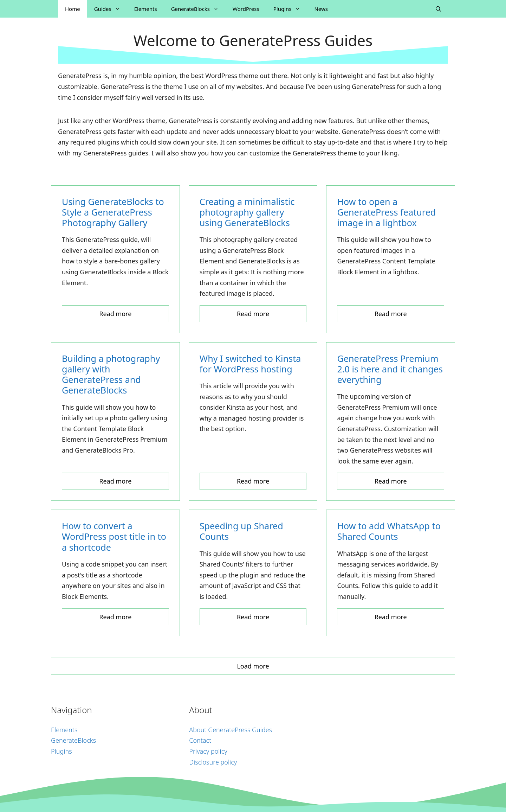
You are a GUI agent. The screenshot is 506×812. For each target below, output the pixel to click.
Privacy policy (208, 751)
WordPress (246, 9)
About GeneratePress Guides (231, 730)
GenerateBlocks (198, 9)
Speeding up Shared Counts (241, 531)
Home (73, 9)
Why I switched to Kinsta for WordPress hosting (250, 364)
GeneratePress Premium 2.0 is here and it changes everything (390, 369)
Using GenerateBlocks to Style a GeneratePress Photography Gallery (113, 212)
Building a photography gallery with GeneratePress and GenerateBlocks (111, 374)
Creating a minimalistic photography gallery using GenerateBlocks (247, 212)
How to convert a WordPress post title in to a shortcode (114, 536)
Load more (253, 666)
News (321, 9)
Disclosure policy (213, 762)
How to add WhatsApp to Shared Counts (389, 531)
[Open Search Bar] (438, 9)
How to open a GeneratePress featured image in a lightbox (386, 212)
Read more (115, 314)
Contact (200, 740)
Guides (111, 9)
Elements (146, 9)
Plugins (290, 9)
